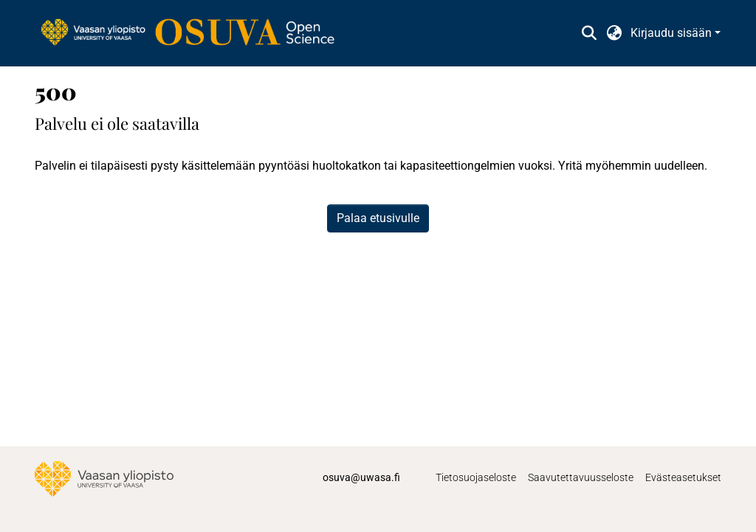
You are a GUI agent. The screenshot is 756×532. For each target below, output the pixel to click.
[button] (589, 33)
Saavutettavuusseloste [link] (581, 477)
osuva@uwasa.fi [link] (361, 477)
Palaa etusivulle (378, 218)
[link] (195, 33)
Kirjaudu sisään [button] (673, 33)
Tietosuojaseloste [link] (476, 477)
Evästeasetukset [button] (683, 477)
